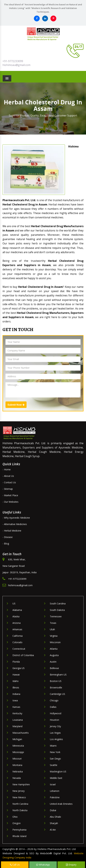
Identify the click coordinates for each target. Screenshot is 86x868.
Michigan (17, 739)
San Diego (55, 759)
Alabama (17, 610)
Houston (54, 720)
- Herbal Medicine (12, 531)
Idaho (16, 681)
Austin (53, 662)
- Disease (8, 537)
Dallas (53, 707)
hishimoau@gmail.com (16, 65)
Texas (53, 623)
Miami (53, 746)
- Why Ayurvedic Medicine (16, 518)
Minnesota (18, 746)
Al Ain (53, 830)
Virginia (54, 636)
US (14, 603)
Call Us (15, 865)
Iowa (15, 700)
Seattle (54, 765)
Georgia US (19, 668)
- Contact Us (9, 482)
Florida (16, 662)
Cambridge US (57, 694)
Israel (53, 784)
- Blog (6, 544)
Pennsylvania (19, 830)
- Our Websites (10, 502)
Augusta (54, 655)
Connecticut (19, 649)
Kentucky (17, 713)
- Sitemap (8, 489)
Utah (52, 629)
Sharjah (54, 823)
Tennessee (56, 616)
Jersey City (55, 726)
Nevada (17, 778)
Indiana (16, 694)
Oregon (17, 823)
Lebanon (55, 791)
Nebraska (18, 771)
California (18, 636)
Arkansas (17, 629)
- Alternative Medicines (15, 524)
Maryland (17, 726)
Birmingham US (58, 675)
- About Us (8, 476)
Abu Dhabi (55, 817)
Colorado (17, 642)
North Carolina (20, 804)
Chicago (54, 700)
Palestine (55, 797)
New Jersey (19, 791)
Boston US (56, 681)
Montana (17, 765)
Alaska (16, 616)
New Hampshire (21, 784)
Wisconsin (55, 642)
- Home (7, 469)
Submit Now (16, 405)
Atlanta (54, 649)
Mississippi (18, 752)
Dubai (53, 810)
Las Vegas (55, 733)
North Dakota (20, 810)
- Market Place (10, 495)
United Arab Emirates (61, 804)
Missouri (17, 759)
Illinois (16, 687)
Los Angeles (56, 739)
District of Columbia (23, 655)
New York (55, 752)
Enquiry (71, 865)
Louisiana (18, 720)
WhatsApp (43, 865)
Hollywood (56, 713)
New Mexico (19, 797)
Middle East (56, 778)
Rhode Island (19, 836)
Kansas (16, 707)
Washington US (58, 771)
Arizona (17, 623)
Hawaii (16, 675)
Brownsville (56, 687)
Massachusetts (21, 733)
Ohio (15, 817)
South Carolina (58, 603)
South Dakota (57, 610)
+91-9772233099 (13, 61)
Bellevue (54, 668)
